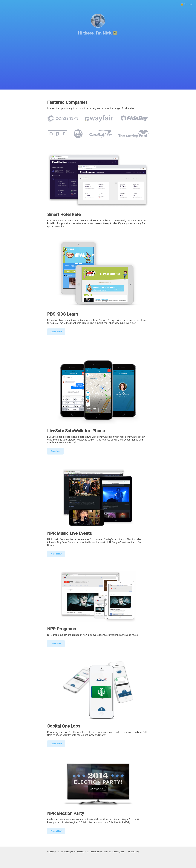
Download (55, 451)
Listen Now (56, 644)
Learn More (56, 332)
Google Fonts (125, 852)
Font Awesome (114, 852)
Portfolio (189, 4)
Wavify (137, 852)
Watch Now (56, 554)
